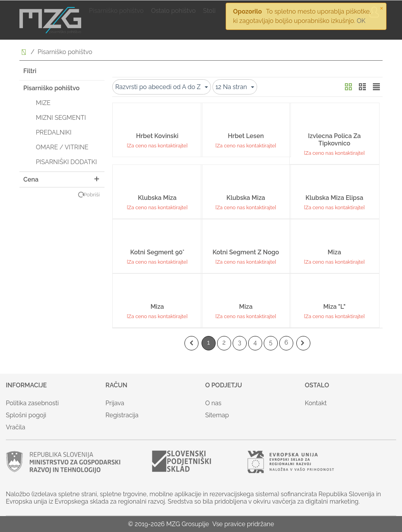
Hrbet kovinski (157, 136)
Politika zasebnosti (32, 403)
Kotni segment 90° (157, 252)
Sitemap (217, 415)
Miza (335, 252)
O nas (213, 403)
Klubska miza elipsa (335, 198)
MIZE (43, 103)
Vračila (16, 427)
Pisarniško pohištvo (116, 11)
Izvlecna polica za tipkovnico (334, 140)
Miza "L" (334, 307)
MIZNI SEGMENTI (61, 118)
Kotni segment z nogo (246, 252)
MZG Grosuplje (188, 524)
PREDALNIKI (54, 132)
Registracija (122, 415)
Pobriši (92, 194)
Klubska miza (157, 198)
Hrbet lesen (246, 136)
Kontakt (316, 403)
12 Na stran (235, 87)
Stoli (209, 11)
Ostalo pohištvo (173, 11)
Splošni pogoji (26, 415)
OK (361, 21)
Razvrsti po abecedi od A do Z (162, 87)
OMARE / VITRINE (62, 147)
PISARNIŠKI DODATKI (66, 162)
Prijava (115, 403)
